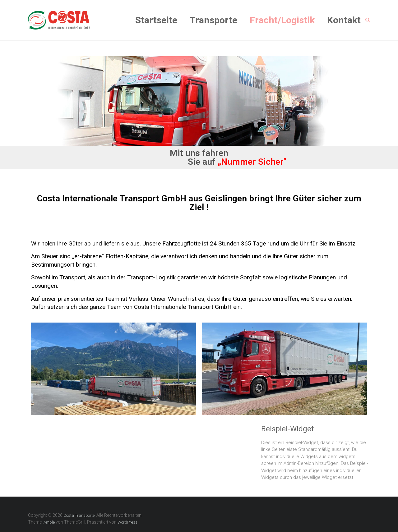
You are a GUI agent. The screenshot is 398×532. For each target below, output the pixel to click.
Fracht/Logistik (282, 20)
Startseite (156, 20)
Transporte (213, 20)
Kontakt (344, 20)
